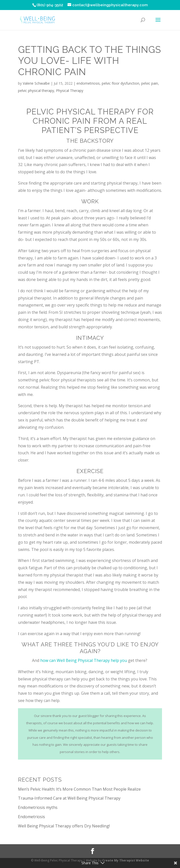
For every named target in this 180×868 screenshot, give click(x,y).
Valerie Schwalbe (36, 83)
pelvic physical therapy (36, 91)
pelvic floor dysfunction (120, 83)
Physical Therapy (70, 91)
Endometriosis (31, 817)
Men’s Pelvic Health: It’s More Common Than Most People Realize (79, 789)
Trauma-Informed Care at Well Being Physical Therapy (69, 798)
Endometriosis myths (38, 807)
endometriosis (88, 83)
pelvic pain (150, 83)
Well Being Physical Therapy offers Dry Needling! (64, 826)
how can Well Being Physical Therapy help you (84, 660)
